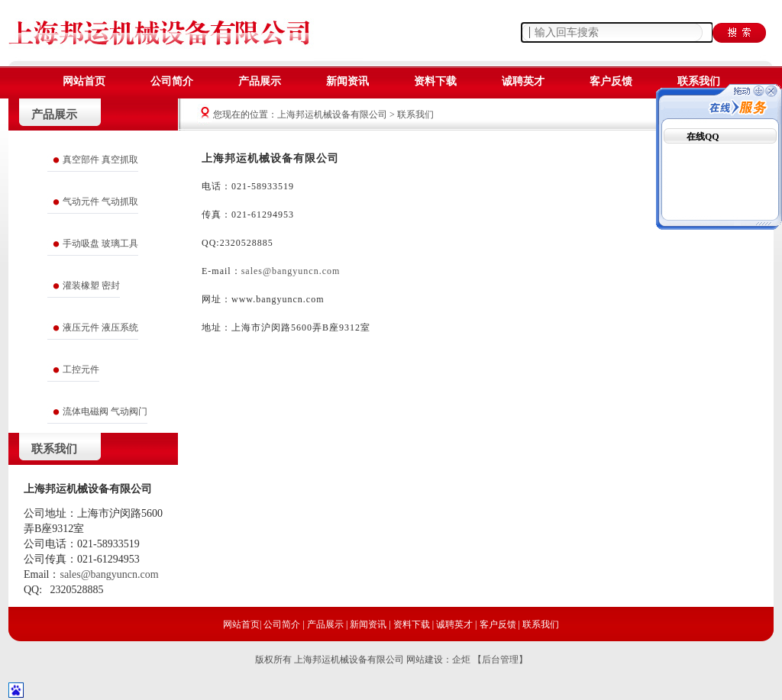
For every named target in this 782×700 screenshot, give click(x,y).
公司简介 (172, 81)
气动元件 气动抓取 (100, 202)
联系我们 (699, 81)
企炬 (461, 660)
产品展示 (260, 81)
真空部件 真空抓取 (100, 160)
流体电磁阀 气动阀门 (105, 411)
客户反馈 (611, 81)
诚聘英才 (523, 81)
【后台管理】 (500, 660)
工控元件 (81, 369)
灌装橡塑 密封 (91, 285)
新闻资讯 (347, 81)
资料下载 (435, 81)
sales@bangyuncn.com (291, 271)
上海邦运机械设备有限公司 (333, 115)
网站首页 (84, 81)
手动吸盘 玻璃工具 (100, 244)
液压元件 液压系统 (100, 327)
